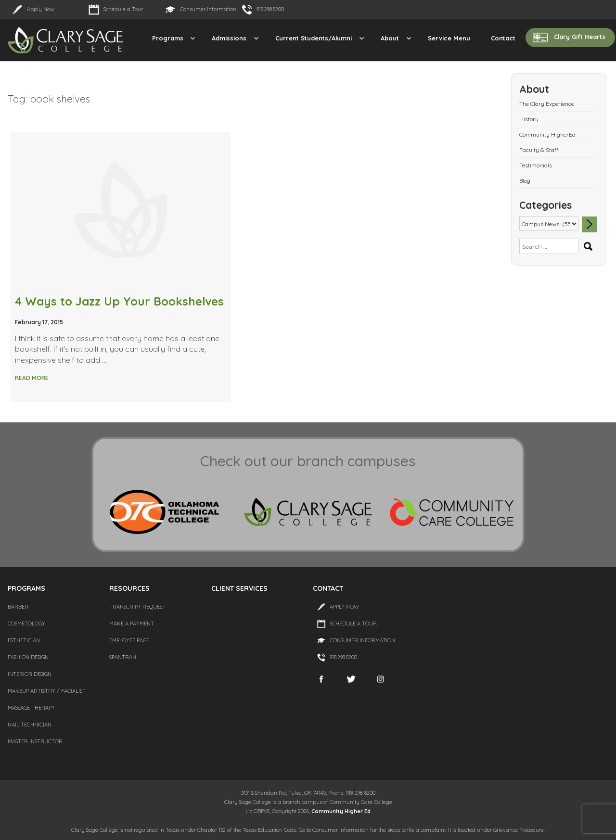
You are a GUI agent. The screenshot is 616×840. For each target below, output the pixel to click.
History (529, 119)
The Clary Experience (547, 104)
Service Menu (449, 38)
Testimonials (536, 165)
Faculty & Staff (539, 150)
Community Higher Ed (341, 811)
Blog (525, 181)
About (390, 38)
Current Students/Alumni (314, 38)
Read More (32, 378)
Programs (168, 38)
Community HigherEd (547, 134)
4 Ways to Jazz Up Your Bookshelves (119, 301)
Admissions (229, 38)
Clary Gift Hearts (580, 37)
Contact (503, 38)
